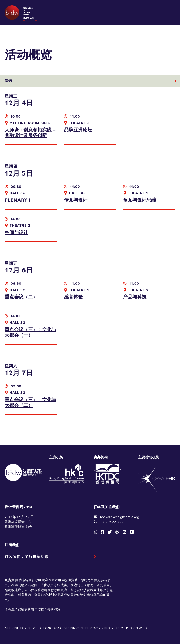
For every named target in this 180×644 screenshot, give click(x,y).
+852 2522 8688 (112, 522)
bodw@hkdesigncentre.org (120, 517)
